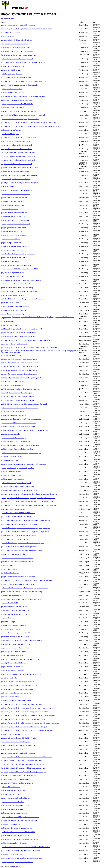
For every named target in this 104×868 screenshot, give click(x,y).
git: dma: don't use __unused (10, 209)
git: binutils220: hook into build (11, 787)
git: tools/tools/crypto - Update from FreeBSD (15, 171)
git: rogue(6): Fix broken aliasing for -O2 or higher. (16, 393)
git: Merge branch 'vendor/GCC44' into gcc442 (15, 779)
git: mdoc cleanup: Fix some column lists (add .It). (16, 742)
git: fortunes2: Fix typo (8, 622)
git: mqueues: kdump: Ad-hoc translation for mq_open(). (18, 427)
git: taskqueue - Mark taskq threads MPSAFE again (16, 100)
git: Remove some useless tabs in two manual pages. (17, 693)
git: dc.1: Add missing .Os (9, 678)
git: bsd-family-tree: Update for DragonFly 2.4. (15, 306)
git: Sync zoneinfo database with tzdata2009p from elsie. (18, 753)
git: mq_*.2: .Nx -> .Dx (8, 565)
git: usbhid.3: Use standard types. (11, 472)
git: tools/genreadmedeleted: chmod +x (13, 595)
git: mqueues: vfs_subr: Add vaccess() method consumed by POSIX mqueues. (24, 430)
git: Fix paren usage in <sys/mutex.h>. (13, 412)
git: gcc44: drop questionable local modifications (16, 798)
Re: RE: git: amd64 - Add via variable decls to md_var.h (18, 153)
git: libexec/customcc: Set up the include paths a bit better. (19, 333)
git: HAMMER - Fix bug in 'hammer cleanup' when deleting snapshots (22, 550)
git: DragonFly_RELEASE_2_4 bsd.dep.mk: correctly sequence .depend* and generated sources (30, 723)
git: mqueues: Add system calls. (11, 434)
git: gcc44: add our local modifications (13, 802)
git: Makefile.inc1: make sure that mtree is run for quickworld (20, 366)
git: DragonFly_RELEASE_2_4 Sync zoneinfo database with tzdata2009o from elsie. (27, 580)
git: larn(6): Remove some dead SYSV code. (14, 213)
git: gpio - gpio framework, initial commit (14, 228)
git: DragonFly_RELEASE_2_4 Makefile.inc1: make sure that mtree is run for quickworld (28, 715)
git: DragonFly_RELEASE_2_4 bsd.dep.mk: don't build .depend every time (24, 719)
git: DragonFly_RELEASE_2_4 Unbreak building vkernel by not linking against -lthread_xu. (29, 494)
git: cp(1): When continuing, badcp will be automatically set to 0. (21, 659)
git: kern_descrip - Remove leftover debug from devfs (17, 59)
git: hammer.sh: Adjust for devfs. (11, 130)
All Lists (3, 18)
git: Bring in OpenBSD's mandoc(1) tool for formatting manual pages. (22, 761)
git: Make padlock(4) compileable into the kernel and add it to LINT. (22, 329)
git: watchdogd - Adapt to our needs (12, 250)
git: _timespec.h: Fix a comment (11, 629)
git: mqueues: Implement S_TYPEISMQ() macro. (16, 700)
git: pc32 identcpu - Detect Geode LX (12, 243)
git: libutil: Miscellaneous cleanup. (11, 475)
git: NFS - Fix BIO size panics (10, 134)
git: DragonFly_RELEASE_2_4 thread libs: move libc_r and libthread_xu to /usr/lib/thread (28, 505)
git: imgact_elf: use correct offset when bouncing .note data (19, 821)
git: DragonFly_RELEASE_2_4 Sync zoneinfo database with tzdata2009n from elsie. (27, 29)
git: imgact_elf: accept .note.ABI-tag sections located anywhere (20, 817)
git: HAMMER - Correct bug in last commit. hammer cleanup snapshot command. (26, 520)
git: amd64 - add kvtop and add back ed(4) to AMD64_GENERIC (21, 168)
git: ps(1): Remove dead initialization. (12, 667)
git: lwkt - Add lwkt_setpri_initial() (12, 89)
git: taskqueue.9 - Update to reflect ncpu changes (16, 48)
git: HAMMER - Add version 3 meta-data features (16, 517)
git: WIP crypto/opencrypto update (11, 74)
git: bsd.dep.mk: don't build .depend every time (15, 610)
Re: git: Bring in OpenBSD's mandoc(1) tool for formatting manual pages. (23, 764)
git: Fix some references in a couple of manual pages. (17, 689)
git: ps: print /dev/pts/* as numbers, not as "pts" (15, 648)
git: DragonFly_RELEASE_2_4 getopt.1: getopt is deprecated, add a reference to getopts (28, 708)
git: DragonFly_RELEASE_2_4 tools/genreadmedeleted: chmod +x (21, 704)
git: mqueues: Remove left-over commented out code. (17, 558)
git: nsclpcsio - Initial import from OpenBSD (15, 258)
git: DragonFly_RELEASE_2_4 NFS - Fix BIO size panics (19, 138)
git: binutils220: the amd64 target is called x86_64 (16, 836)
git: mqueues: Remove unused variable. (13, 554)
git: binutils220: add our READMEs (12, 809)
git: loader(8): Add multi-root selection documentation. (18, 584)
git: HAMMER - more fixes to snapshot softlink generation (19, 547)
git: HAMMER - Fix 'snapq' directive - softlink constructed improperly (22, 543)
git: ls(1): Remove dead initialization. (12, 655)
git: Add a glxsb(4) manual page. (11, 325)
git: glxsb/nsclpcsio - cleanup (10, 261)
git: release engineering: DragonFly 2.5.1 (13, 216)
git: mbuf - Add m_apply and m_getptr (13, 66)
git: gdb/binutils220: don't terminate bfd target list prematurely (20, 839)
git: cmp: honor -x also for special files (13, 749)
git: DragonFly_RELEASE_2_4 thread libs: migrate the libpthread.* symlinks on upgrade (28, 498)
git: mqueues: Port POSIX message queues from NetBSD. (18, 423)
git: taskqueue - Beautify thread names (13, 108)
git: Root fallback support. (9, 569)
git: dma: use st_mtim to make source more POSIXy (17, 190)
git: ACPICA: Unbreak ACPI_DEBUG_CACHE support (18, 513)
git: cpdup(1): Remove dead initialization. (14, 663)
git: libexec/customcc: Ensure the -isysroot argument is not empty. (21, 453)
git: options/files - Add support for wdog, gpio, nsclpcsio (18, 254)
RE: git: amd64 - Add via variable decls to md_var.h (17, 149)
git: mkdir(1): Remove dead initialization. (14, 652)
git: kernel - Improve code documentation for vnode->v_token (20, 408)
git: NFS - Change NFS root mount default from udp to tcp (19, 400)
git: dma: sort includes (8, 186)
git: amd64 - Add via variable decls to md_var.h (15, 141)
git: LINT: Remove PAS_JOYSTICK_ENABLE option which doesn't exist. (24, 464)
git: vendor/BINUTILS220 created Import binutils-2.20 (18, 783)
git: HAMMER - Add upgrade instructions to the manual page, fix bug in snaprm (25, 528)
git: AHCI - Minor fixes (8, 36)
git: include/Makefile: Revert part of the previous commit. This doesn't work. (24, 299)
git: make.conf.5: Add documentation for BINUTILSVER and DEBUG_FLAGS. (25, 847)
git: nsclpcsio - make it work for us (12, 231)
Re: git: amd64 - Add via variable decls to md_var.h (17, 145)
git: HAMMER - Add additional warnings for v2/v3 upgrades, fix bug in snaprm (25, 532)
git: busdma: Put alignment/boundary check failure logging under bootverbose (24, 588)
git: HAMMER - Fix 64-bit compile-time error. (15, 539)
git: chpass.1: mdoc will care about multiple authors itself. (18, 682)
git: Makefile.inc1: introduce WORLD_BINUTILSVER (18, 832)
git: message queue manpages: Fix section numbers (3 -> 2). (19, 490)
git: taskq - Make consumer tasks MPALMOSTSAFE (17, 104)
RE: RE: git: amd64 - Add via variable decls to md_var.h (18, 156)
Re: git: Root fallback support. (10, 573)
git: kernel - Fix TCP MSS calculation (12, 382)
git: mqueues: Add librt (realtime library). (13, 438)
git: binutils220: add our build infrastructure (14, 813)
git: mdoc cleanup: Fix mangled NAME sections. (16, 734)
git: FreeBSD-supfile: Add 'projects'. (12, 457)
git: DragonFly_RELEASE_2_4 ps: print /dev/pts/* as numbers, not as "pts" (24, 727)
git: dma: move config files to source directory (15, 220)
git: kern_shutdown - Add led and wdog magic (15, 246)
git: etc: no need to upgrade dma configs (13, 295)
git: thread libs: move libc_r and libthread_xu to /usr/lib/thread (20, 363)
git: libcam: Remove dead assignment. (13, 479)
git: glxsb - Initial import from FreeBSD (13, 273)
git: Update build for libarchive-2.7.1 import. (14, 44)
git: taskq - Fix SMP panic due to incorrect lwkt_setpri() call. (19, 85)
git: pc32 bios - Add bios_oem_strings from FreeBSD (17, 265)
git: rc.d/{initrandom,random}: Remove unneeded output (18, 336)
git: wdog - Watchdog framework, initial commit (16, 224)
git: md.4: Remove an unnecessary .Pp (13, 314)
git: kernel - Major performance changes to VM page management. (21, 378)
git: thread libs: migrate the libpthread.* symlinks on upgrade (19, 370)
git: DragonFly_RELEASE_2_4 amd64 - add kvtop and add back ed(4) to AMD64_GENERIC (29, 348)
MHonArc (15, 866)
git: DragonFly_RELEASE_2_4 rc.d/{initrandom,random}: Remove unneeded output (27, 340)
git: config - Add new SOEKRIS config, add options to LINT (19, 269)
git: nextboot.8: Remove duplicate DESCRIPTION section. (19, 738)
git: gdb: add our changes (9, 618)
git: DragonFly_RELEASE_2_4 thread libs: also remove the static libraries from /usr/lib (27, 502)
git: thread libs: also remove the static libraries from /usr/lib (19, 374)
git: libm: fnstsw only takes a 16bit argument (14, 843)
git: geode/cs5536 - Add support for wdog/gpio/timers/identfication (21, 280)
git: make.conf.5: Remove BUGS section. (13, 625)
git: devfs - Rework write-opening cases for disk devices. (18, 633)
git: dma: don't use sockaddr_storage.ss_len (14, 198)
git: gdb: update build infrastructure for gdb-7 (15, 614)
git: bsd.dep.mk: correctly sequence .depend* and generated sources (21, 640)
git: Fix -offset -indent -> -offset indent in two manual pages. (19, 685)
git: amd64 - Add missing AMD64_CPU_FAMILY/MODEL (19, 175)
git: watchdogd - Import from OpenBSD (13, 276)
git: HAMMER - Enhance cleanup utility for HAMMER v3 (19, 524)
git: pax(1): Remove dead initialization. (13, 670)
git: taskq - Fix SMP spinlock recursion (13, 93)
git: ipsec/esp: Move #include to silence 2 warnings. (17, 284)
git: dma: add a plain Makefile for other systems (15, 194)
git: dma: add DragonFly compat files (12, 205)
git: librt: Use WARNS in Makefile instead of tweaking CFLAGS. (21, 445)
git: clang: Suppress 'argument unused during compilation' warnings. (22, 858)
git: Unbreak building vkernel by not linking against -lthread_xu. (20, 389)
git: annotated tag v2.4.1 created (11, 33)
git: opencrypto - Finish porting (10, 70)
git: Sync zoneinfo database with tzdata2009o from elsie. (18, 577)
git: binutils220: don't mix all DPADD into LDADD (17, 828)
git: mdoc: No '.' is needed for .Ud (11, 697)
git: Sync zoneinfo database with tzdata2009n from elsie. (18, 25)
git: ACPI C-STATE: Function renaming (13, 509)
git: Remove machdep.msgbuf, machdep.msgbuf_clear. (18, 487)
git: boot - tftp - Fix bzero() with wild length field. (16, 483)
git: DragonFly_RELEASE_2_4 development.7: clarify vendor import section (24, 712)
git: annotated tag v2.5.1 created (11, 303)
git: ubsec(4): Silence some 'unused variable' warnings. (17, 288)
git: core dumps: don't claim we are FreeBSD (15, 607)
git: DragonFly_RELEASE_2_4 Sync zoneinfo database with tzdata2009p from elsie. (27, 757)
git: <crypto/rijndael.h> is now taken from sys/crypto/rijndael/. (20, 291)
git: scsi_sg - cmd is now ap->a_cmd (12, 385)
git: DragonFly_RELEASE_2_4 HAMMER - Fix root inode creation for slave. (25, 81)
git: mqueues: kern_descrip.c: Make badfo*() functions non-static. (21, 419)
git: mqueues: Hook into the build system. (14, 415)
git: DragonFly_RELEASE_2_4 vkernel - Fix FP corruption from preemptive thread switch (28, 123)
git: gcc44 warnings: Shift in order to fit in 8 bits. (16, 179)
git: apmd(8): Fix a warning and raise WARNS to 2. (16, 644)
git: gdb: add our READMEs (10, 603)
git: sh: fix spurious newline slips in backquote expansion (18, 746)
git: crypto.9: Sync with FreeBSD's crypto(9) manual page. (19, 111)
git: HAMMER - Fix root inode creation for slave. (16, 78)
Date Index (11, 18)
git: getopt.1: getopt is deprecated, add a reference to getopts (19, 359)
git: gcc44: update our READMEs (11, 794)
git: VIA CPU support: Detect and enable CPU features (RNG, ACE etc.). (23, 63)
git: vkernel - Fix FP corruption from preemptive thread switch (20, 119)
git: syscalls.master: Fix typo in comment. (14, 310)
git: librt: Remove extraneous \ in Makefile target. (16, 442)
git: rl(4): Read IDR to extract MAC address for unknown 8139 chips (22, 592)
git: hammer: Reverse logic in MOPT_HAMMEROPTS (18, 637)
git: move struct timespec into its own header (15, 344)
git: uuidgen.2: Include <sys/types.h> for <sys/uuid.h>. (18, 468)
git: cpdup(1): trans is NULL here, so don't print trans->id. (19, 776)
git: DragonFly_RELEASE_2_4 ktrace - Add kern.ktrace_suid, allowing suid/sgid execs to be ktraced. (32, 126)
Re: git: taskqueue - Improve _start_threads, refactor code (18, 55)
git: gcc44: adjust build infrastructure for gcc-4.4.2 (16, 806)
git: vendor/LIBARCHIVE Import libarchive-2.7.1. (16, 40)
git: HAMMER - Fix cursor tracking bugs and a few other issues (20, 851)
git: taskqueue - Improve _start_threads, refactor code (17, 51)
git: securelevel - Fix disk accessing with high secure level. (19, 535)
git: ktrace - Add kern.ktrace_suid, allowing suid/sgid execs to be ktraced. (23, 96)
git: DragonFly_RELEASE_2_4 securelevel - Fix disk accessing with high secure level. (27, 731)
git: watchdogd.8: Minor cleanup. (11, 355)
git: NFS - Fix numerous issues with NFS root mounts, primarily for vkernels (24, 404)
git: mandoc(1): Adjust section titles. (12, 854)
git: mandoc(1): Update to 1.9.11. (11, 824)
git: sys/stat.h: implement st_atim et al (12, 201)
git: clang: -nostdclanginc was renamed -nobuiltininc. (17, 862)
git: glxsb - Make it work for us (10, 239)
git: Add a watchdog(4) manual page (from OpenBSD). (18, 397)
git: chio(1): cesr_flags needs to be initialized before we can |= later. (21, 674)
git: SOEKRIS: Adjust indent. (10, 460)
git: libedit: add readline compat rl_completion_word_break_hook (21, 599)
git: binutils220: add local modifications (13, 791)
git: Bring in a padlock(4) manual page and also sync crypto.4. (20, 183)
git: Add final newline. (8, 321)
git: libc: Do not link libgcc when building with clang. (17, 449)
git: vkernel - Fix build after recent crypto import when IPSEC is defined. (23, 115)
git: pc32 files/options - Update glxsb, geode (14, 235)
